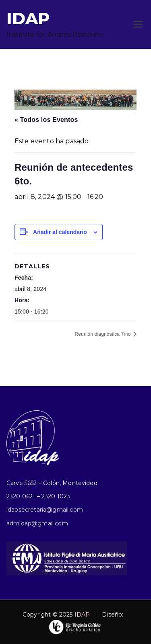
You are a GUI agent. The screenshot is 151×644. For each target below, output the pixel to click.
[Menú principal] (138, 24)
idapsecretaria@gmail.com (45, 510)
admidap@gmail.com (37, 523)
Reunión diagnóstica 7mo (103, 334)
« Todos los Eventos (46, 120)
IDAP (28, 18)
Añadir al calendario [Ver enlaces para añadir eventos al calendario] (60, 232)
